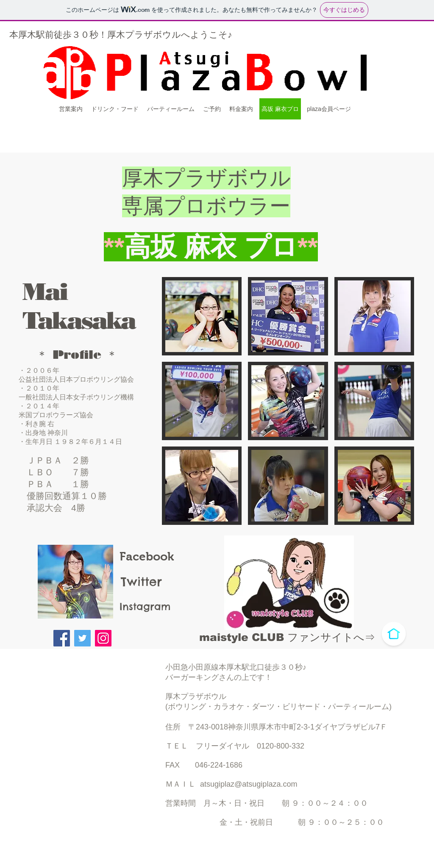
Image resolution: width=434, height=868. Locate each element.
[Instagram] (103, 638)
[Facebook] (62, 638)
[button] (202, 316)
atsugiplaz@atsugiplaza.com (249, 784)
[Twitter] (82, 638)
